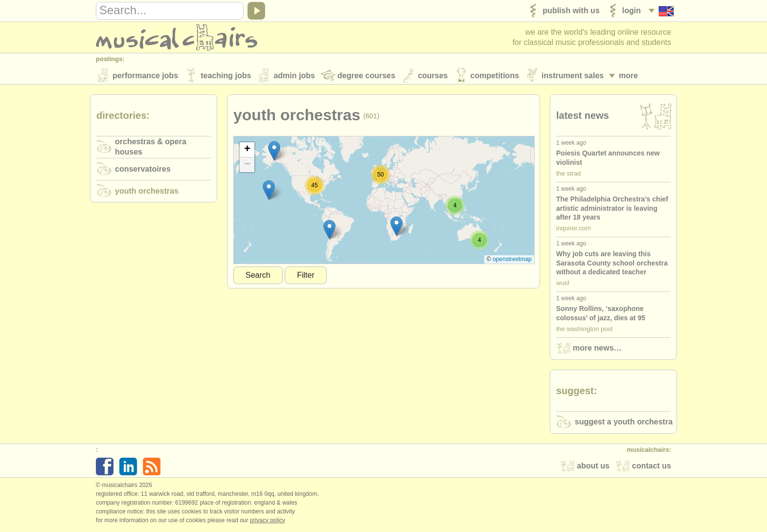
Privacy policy (268, 522)
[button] (329, 231)
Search (258, 277)
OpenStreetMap (512, 261)
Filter (306, 277)
